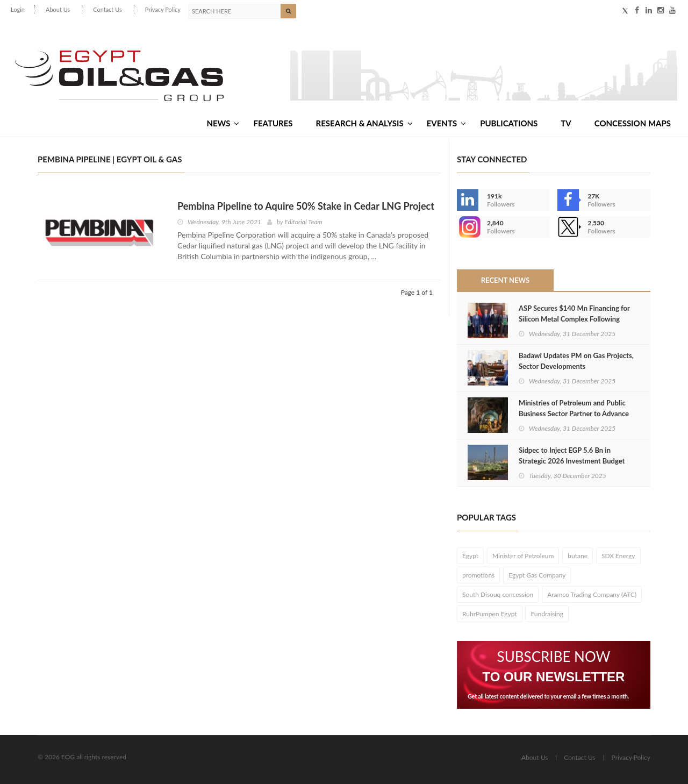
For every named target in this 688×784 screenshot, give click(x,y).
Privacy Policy (163, 9)
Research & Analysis (364, 123)
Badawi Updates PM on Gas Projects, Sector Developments (576, 361)
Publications (509, 123)
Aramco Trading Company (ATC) (592, 594)
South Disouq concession (498, 594)
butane (578, 556)
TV (566, 123)
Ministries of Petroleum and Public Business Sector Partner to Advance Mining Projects (574, 414)
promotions (478, 575)
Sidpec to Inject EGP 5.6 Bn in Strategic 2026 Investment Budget (572, 455)
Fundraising (547, 614)
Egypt (470, 556)
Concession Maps (633, 123)
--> (468, 227)
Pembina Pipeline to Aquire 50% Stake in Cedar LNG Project (306, 206)
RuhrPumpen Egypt (490, 614)
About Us (58, 9)
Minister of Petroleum (523, 556)
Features (273, 123)
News (223, 123)
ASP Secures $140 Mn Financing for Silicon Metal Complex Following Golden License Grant (574, 319)
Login (18, 9)
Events (446, 123)
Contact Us (107, 9)
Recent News (505, 280)
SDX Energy (618, 556)
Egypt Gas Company (537, 575)
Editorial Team (303, 222)
